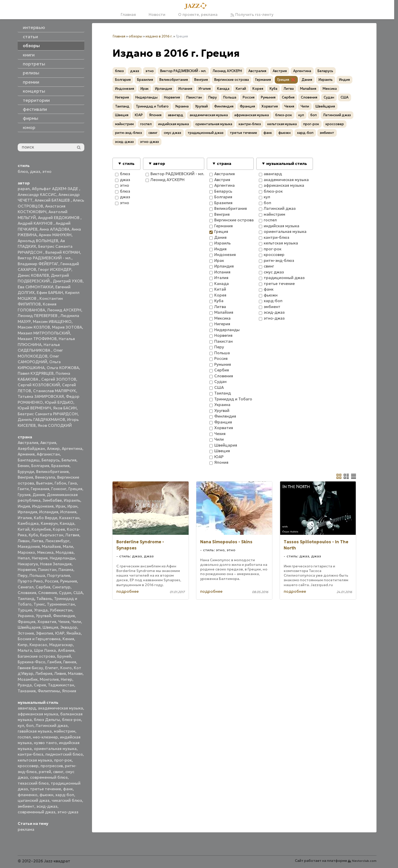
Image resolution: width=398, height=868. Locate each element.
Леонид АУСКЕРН (64, 310)
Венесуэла (45, 477)
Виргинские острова (232, 80)
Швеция (50, 627)
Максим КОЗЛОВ (34, 327)
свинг (58, 772)
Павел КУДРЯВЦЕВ (36, 373)
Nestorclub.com (364, 861)
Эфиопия (44, 633)
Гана (73, 483)
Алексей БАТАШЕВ (53, 200)
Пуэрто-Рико (30, 581)
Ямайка (74, 633)
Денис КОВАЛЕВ (33, 275)
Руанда (25, 685)
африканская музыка (38, 714)
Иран (72, 506)
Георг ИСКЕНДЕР (55, 269)
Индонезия (43, 506)
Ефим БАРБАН (50, 293)
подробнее (127, 591)
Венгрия (25, 477)
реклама (26, 829)
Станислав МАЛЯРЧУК (55, 391)
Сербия (43, 587)
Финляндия (64, 616)
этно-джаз (68, 812)
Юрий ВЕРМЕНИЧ (34, 408)
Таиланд (26, 599)
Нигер (67, 679)
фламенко (28, 795)
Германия (40, 489)
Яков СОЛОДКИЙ (55, 425)
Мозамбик (28, 679)
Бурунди (26, 472)
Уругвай (43, 616)
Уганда (41, 610)
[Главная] (197, 6)
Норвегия (27, 570)
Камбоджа (28, 523)
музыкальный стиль (287, 164)
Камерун (49, 523)
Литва (37, 541)
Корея (59, 529)
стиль (129, 164)
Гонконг (59, 489)
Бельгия (69, 460)
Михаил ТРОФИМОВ (37, 339)
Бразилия (60, 466)
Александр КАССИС (37, 195)
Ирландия (27, 512)
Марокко (26, 552)
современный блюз (49, 777)
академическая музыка (60, 708)
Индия (24, 506)
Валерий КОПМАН (63, 252)
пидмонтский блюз (64, 754)
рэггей (45, 772)
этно (47, 171)
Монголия (49, 679)
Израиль (72, 500)
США (78, 593)
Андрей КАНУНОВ (36, 223)
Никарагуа (28, 564)
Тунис (39, 604)
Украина (26, 616)
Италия (25, 518)
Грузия (24, 495)
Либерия (44, 673)
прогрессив (52, 766)
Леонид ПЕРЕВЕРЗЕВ (38, 316)
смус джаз (172, 133)
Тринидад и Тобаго (152, 106)
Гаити (23, 489)
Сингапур (61, 587)
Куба (33, 535)
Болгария (40, 466)
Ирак (60, 506)
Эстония (26, 633)
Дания (39, 495)
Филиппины (49, 691)
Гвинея (70, 662)
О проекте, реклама (198, 14)
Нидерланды (62, 558)
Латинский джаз (52, 726)
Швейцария (29, 627)
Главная (128, 14)
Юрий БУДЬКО (59, 402)
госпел (24, 737)
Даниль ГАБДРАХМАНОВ (41, 420)
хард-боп (65, 795)
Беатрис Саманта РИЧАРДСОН (48, 414)
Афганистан (48, 454)
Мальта (25, 650)
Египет (52, 668)
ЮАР (60, 633)
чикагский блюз (67, 800)
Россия (52, 581)
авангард (27, 708)
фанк (68, 789)
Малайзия (51, 546)
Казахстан (69, 518)
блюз (23, 171)
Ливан (24, 541)
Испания (68, 512)
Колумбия (41, 529)
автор (159, 164)
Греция (75, 489)
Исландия (49, 512)
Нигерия (40, 558)
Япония (69, 691)
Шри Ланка (45, 650)
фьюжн (46, 795)
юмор (29, 127)
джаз (35, 171)
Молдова (65, 552)
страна (224, 164)
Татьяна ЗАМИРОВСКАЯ (41, 396)
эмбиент (26, 806)
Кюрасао (38, 645)
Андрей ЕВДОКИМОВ (59, 218)
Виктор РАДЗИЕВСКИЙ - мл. (45, 258)
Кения (68, 639)
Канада (67, 523)
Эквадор (69, 627)
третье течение (45, 789)
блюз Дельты (47, 720)
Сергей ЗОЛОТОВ (59, 379)
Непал (24, 558)
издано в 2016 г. (159, 36)
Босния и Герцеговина (39, 639)
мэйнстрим (65, 731)
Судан (65, 593)
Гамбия (54, 662)
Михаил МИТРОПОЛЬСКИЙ (44, 333)
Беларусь (50, 460)
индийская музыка (174, 124)
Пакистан (47, 570)
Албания (66, 650)
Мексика (45, 552)
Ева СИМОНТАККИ (35, 287)
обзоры (135, 36)
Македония (29, 546)
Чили (76, 622)
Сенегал (26, 587)
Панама (66, 570)
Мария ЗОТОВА (67, 327)
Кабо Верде (45, 518)
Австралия (28, 443)
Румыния (69, 581)
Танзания (27, 691)
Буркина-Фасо (32, 662)
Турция (25, 610)
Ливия (60, 673)
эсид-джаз (47, 806)
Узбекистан (61, 610)
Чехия (64, 622)
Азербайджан (31, 448)
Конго (66, 668)
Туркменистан (61, 604)
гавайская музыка (35, 731)
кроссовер (28, 766)
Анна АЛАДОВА (54, 229)
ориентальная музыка (55, 749)
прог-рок (63, 760)
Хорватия (47, 622)
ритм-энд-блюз (129, 133)
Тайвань (44, 599)
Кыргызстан (52, 535)
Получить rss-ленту (252, 14)
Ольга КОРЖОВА (63, 368)
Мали (68, 546)
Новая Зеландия (56, 564)
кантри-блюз (30, 754)
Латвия (72, 535)
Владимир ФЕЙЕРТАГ (38, 264)
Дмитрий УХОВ (68, 281)
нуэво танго (45, 743)
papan (24, 189)
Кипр (23, 645)
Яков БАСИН (65, 408)
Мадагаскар (61, 645)
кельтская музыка (35, 760)
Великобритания (52, 472)
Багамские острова (36, 656)
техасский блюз (33, 783)
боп (30, 726)
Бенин (23, 466)
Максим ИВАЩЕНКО (52, 322)
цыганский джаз (34, 800)
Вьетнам (44, 483)
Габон (60, 483)
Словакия (27, 593)
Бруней (64, 656)
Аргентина (72, 448)
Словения (48, 593)
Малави (75, 673)
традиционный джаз (206, 133)
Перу (23, 575)
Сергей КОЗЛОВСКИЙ (39, 385)
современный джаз (37, 812)
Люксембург (57, 541)
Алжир (53, 448)
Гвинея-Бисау (30, 668)
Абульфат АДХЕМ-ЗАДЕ (55, 189)
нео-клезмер (45, 737)
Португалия (59, 575)
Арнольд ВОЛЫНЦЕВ (38, 241)
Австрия (48, 443)
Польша (37, 575)
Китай (24, 529)
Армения (26, 454)
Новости (157, 14)
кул (21, 726)
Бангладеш (29, 460)
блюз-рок (72, 720)
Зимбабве (52, 500)
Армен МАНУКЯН (55, 235)
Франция (27, 622)
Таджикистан (61, 685)
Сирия (40, 685)
